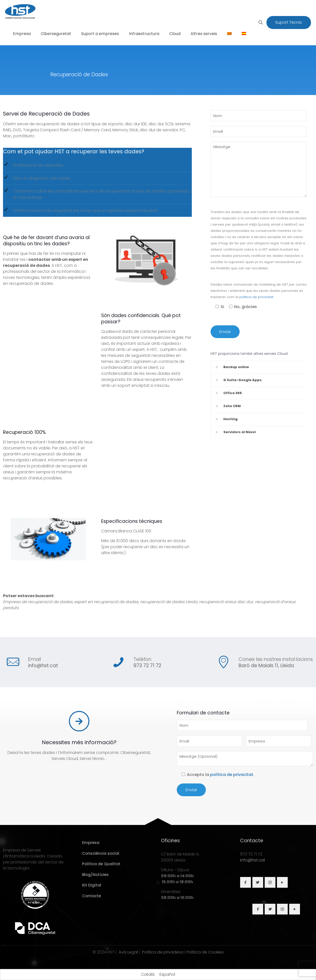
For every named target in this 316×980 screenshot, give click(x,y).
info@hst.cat (43, 666)
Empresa (91, 843)
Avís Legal (128, 952)
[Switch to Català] (148, 974)
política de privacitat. (232, 775)
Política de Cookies (205, 952)
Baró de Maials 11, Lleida (266, 666)
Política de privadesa (163, 952)
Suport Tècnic (289, 22)
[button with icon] (246, 882)
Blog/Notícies (95, 875)
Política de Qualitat (101, 864)
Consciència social (101, 853)
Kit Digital (92, 885)
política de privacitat (256, 297)
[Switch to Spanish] (244, 34)
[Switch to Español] (167, 974)
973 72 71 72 (147, 666)
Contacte (92, 896)
